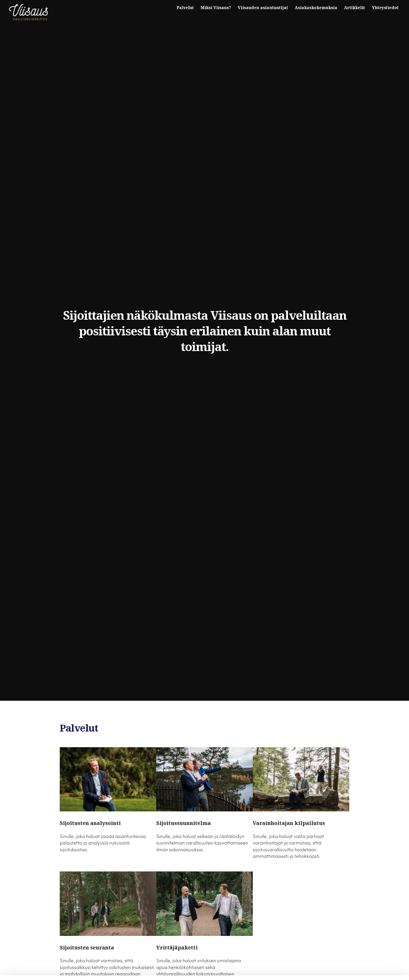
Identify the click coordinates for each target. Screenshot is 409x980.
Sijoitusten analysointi (90, 823)
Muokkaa (365, 961)
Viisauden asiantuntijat (256, 8)
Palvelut (174, 8)
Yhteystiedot (384, 8)
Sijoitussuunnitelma (184, 823)
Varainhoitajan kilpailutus (289, 823)
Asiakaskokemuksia (311, 8)
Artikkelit (352, 8)
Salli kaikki (365, 949)
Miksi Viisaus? (207, 8)
